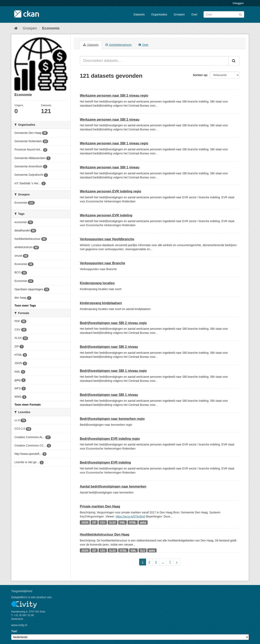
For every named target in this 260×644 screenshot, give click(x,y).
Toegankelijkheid (22, 591)
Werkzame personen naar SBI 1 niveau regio (114, 143)
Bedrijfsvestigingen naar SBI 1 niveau (109, 395)
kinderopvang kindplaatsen (101, 303)
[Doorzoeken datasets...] (154, 61)
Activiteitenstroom (119, 45)
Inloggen (238, 3)
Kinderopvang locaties (97, 283)
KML (122, 522)
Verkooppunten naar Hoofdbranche (107, 239)
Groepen (179, 14)
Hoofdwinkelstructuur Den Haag (105, 534)
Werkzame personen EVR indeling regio (110, 191)
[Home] (16, 28)
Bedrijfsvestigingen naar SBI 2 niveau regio (113, 323)
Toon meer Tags (25, 306)
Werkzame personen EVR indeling (106, 215)
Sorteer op (200, 75)
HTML (133, 522)
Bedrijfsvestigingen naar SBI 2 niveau (109, 347)
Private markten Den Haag (100, 506)
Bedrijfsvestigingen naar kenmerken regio (112, 419)
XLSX (112, 522)
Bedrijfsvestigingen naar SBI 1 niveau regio (113, 371)
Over (194, 14)
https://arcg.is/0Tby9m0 (130, 516)
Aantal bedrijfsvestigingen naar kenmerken (113, 486)
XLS (142, 550)
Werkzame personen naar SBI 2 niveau (110, 120)
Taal (14, 631)
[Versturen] (240, 14)
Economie (51, 28)
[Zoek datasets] (224, 14)
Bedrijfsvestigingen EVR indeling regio (110, 439)
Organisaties (159, 14)
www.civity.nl (19, 625)
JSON (85, 522)
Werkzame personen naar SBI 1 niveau (110, 167)
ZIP (94, 522)
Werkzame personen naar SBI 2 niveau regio (114, 96)
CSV (103, 522)
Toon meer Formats (28, 405)
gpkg (143, 522)
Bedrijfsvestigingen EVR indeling (105, 462)
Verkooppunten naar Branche (102, 263)
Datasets (139, 14)
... (163, 562)
